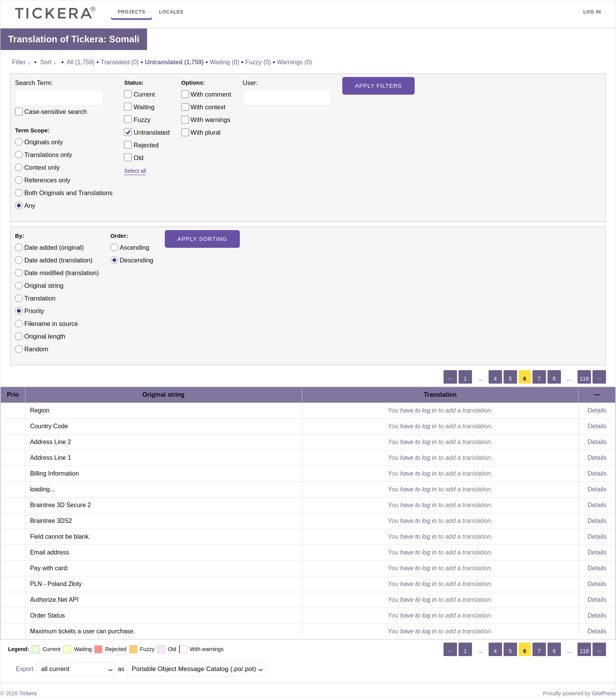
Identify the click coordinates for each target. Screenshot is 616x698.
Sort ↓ (49, 62)
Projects (131, 12)
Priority (34, 311)
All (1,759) (81, 62)
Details (597, 410)
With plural (206, 132)
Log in (592, 12)
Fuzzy (137, 119)
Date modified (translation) (62, 273)
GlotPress (604, 693)
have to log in (418, 410)
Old (134, 157)
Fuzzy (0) (258, 62)
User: (250, 83)
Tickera (28, 693)
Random (36, 349)
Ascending (135, 247)
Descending (136, 260)
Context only (42, 167)
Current (139, 94)
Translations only (48, 155)
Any (30, 205)
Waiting (139, 107)
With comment (211, 94)
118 (584, 379)
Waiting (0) (225, 62)
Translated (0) (120, 62)
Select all (135, 171)
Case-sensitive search (55, 112)
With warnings (211, 120)
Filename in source (51, 324)
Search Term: (34, 83)
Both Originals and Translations (68, 193)
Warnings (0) (294, 62)
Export (25, 669)
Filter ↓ (21, 62)
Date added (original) (54, 247)
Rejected (141, 145)
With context (208, 107)
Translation (40, 298)
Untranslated (147, 132)
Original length (45, 336)
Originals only (44, 142)
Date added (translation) (58, 260)
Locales (171, 12)
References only (47, 180)
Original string (44, 286)
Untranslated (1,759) (174, 62)
